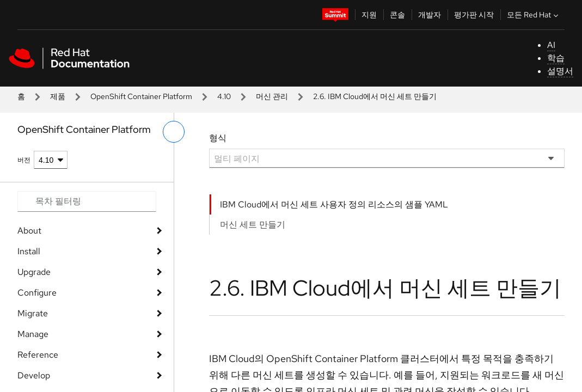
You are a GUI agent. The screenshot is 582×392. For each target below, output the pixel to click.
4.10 (224, 96)
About (29, 231)
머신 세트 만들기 (253, 225)
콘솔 (397, 15)
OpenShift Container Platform (141, 96)
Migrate (33, 313)
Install (29, 251)
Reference (38, 355)
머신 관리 (272, 96)
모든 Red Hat (534, 15)
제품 (58, 96)
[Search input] (87, 201)
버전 (24, 160)
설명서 (560, 71)
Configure (37, 293)
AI (551, 45)
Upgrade (34, 272)
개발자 (430, 15)
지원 (369, 15)
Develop (34, 375)
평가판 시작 (474, 15)
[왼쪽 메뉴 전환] (174, 132)
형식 (218, 138)
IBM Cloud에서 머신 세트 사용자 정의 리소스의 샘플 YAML (334, 204)
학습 (556, 58)
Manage (33, 334)
